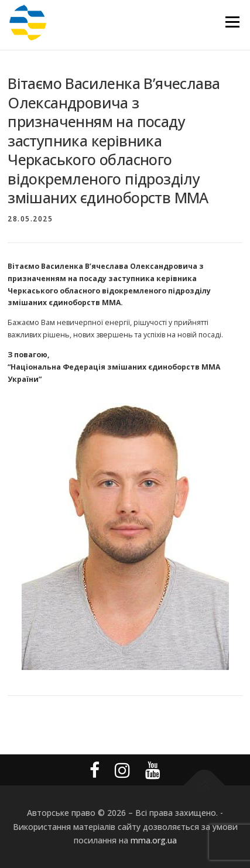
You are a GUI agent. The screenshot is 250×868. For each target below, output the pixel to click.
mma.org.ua (154, 840)
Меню (232, 22)
